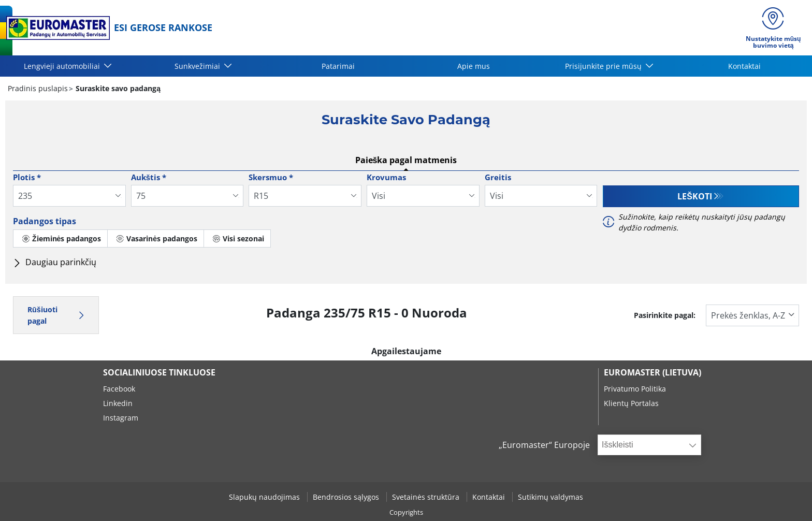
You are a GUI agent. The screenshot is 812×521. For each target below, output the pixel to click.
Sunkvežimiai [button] (198, 66)
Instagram (121, 418)
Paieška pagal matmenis (406, 160)
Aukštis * (149, 177)
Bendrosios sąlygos (347, 497)
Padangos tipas (45, 221)
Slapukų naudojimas (265, 497)
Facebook (119, 389)
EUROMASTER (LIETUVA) (653, 372)
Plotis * (27, 177)
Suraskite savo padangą (117, 88)
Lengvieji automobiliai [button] (63, 66)
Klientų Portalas (631, 403)
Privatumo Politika (635, 389)
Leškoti (695, 196)
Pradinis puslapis (38, 88)
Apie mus (474, 66)
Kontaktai (744, 66)
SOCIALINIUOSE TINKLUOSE (159, 372)
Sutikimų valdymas (550, 497)
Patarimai (338, 66)
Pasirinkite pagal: (665, 315)
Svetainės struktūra (427, 497)
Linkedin (118, 403)
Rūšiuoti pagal (56, 315)
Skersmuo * (271, 177)
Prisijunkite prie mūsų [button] (604, 66)
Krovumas (386, 177)
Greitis (498, 177)
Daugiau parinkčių (55, 262)
